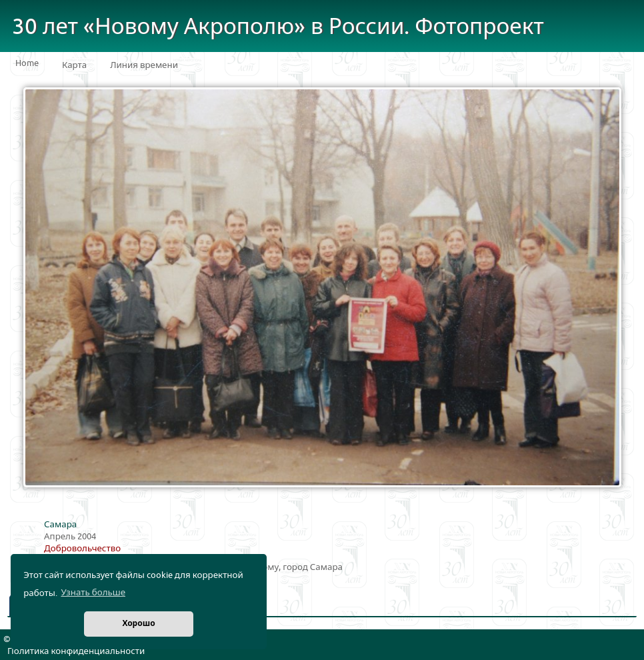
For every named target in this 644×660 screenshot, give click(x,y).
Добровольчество (82, 549)
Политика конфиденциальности (76, 651)
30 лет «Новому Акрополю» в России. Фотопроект (278, 27)
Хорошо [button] (138, 624)
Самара (60, 525)
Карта (74, 65)
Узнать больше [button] (93, 593)
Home (27, 63)
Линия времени (144, 65)
